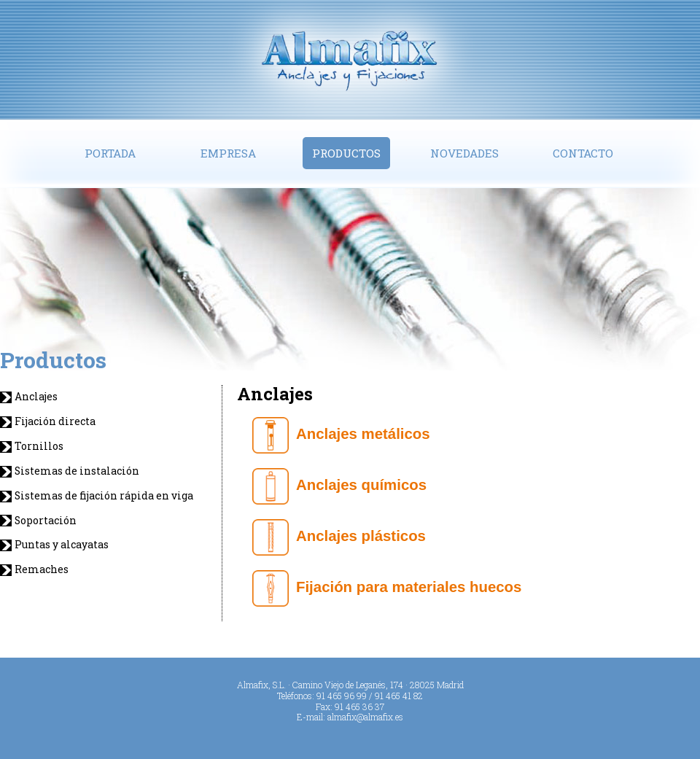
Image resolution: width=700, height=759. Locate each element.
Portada (110, 153)
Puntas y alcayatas (62, 545)
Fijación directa (55, 421)
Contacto (583, 153)
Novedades (464, 153)
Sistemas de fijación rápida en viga (104, 496)
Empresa (228, 153)
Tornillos (39, 446)
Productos (346, 153)
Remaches (42, 569)
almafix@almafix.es (365, 717)
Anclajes (36, 397)
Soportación (46, 521)
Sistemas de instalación (77, 471)
